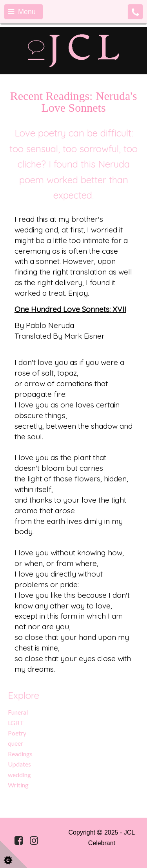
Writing (18, 785)
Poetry (17, 733)
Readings (20, 754)
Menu (22, 12)
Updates (19, 764)
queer (15, 743)
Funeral (18, 712)
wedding (19, 775)
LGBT (16, 723)
